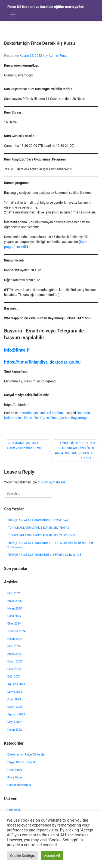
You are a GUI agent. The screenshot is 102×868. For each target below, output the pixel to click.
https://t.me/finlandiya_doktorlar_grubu (42, 362)
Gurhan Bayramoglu (74, 418)
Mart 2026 (14, 593)
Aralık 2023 (15, 654)
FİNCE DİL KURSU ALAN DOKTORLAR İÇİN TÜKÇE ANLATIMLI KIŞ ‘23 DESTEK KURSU (75, 451)
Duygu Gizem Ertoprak (21, 762)
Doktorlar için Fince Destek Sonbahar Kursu (24, 446)
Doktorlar (83, 413)
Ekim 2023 (14, 669)
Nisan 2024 (15, 639)
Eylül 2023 (14, 677)
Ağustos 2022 (16, 714)
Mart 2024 (14, 646)
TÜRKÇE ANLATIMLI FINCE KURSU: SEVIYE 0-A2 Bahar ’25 (45, 555)
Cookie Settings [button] (22, 856)
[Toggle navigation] (13, 15)
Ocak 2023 (14, 699)
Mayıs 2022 (15, 722)
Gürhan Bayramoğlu (20, 785)
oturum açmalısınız (51, 482)
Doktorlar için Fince (18, 418)
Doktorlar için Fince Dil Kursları (41, 413)
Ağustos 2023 (16, 684)
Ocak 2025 (14, 616)
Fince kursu (15, 770)
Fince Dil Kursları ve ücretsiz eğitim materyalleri (46, 7)
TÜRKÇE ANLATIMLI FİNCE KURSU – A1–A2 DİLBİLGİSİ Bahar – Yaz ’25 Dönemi (50, 545)
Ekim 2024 (14, 624)
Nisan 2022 (15, 730)
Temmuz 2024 (16, 631)
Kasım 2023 (15, 662)
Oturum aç (14, 810)
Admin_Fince (58, 56)
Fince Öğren (15, 778)
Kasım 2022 (15, 707)
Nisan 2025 (15, 609)
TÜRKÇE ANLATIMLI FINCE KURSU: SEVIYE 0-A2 (38, 520)
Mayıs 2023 (15, 692)
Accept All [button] (52, 856)
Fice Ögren (41, 418)
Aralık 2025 (15, 601)
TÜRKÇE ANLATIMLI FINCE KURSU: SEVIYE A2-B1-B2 (41, 535)
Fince (54, 418)
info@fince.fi (17, 350)
